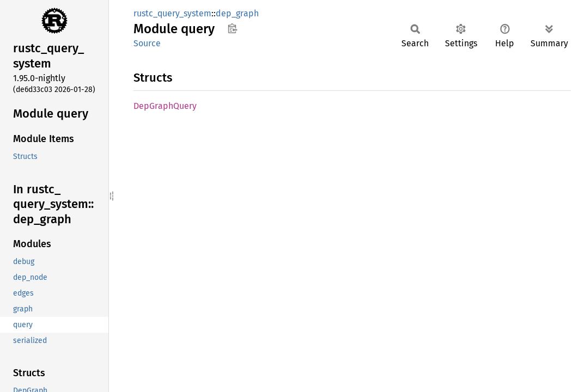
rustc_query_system (172, 13)
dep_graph (237, 13)
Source (147, 43)
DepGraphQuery (165, 106)
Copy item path (232, 28)
